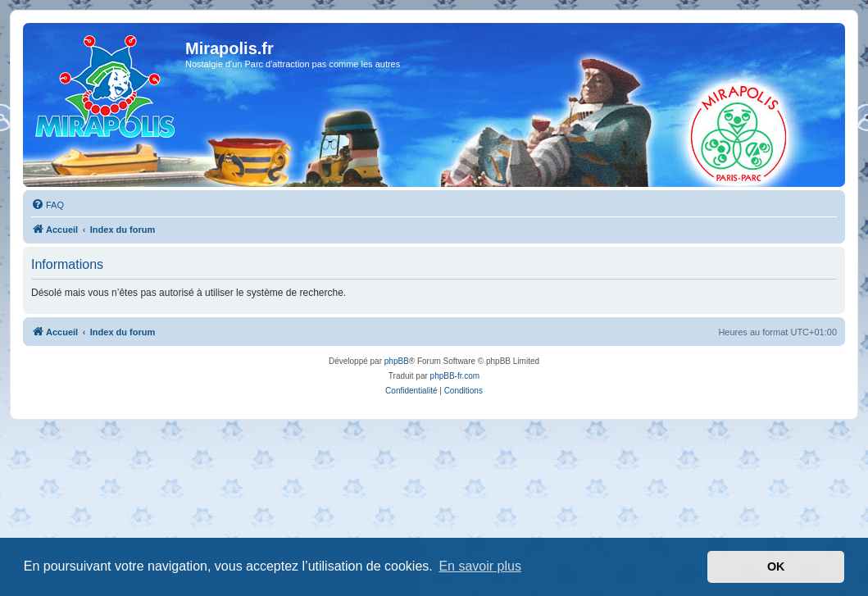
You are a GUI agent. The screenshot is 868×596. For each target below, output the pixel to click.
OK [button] (776, 566)
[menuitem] (48, 205)
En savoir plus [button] (480, 566)
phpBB (397, 361)
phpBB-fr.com (455, 376)
